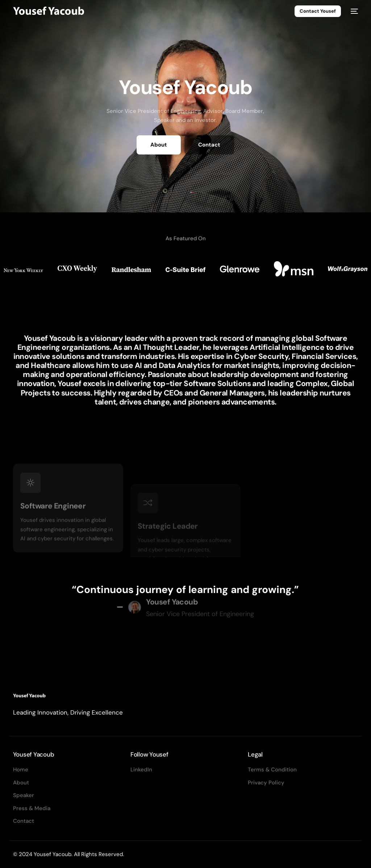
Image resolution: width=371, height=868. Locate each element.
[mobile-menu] (353, 11)
